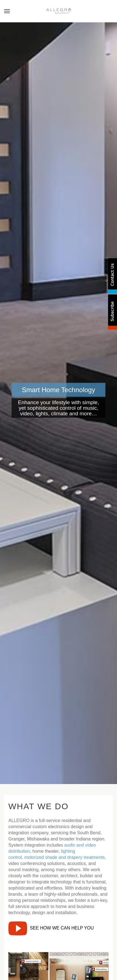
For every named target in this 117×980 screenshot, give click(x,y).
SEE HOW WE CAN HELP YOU (51, 928)
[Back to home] (59, 11)
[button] (7, 11)
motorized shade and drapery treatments (65, 857)
